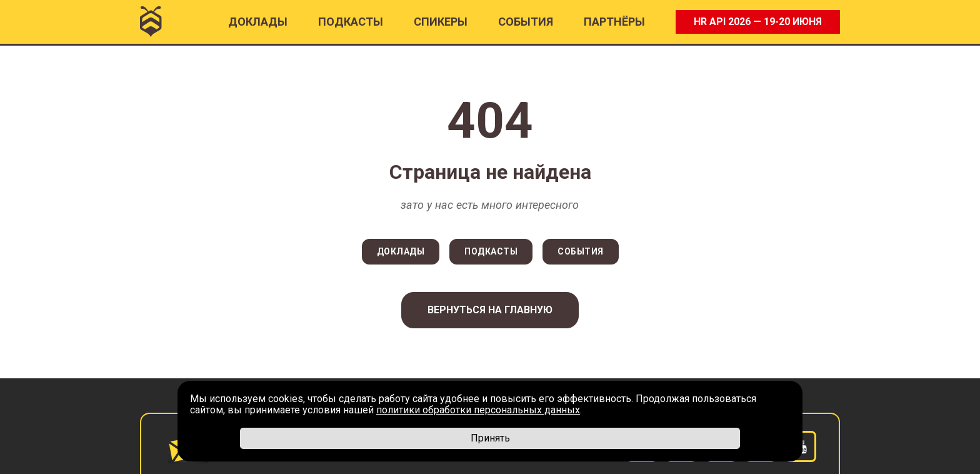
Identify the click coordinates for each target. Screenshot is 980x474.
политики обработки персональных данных (478, 410)
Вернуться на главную (490, 310)
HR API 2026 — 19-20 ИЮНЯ (758, 22)
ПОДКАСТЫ (351, 22)
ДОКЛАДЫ (401, 251)
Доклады (258, 22)
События (526, 22)
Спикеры (441, 22)
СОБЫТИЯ (581, 251)
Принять (490, 438)
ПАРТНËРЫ (614, 22)
